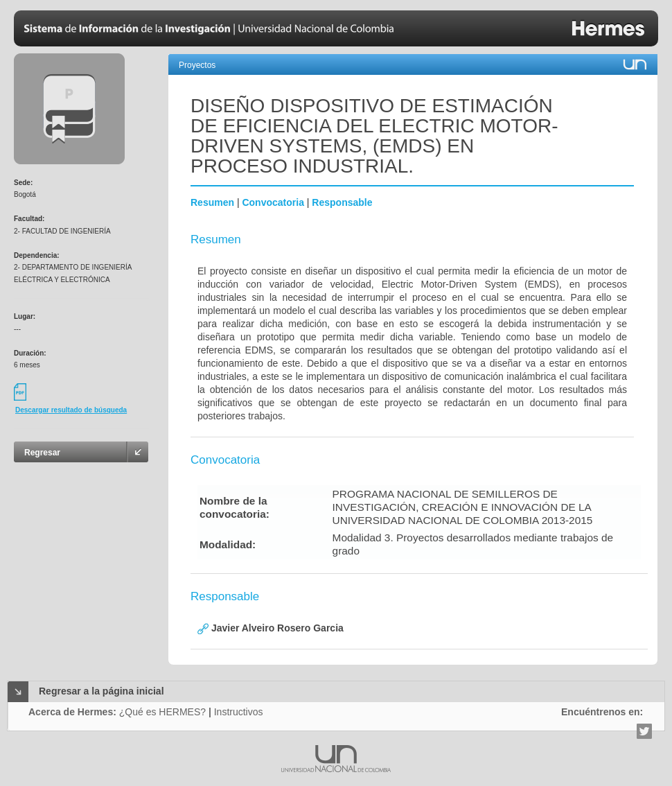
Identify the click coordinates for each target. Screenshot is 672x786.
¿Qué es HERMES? (162, 712)
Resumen (212, 202)
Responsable (342, 202)
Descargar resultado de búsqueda (71, 410)
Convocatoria (273, 202)
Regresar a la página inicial (101, 691)
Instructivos (239, 712)
